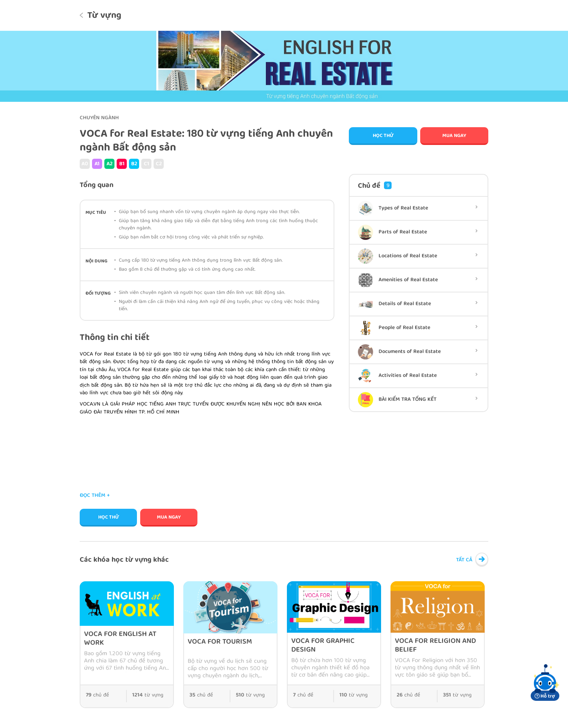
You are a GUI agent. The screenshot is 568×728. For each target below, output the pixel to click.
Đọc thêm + (95, 496)
